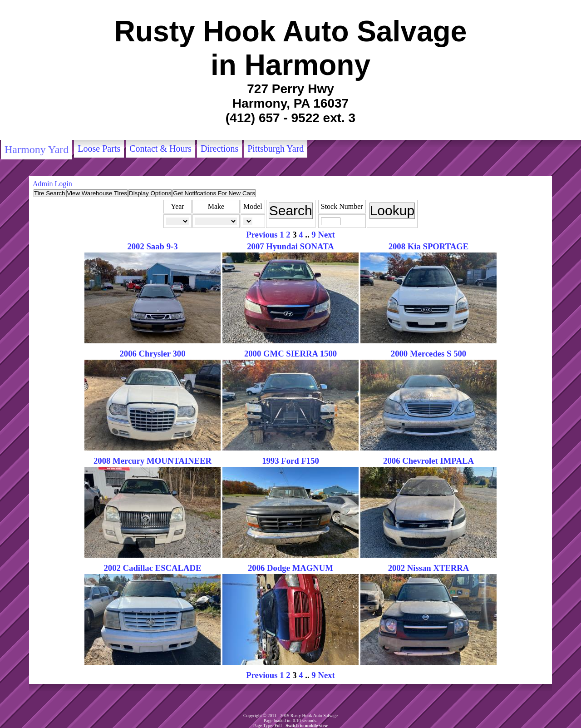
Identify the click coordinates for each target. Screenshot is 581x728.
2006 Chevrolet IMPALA (428, 461)
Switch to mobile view (307, 726)
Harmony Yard (37, 149)
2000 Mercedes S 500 (428, 354)
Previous (262, 235)
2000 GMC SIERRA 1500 (290, 354)
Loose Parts (99, 149)
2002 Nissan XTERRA (429, 568)
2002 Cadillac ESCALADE (152, 568)
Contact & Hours (160, 149)
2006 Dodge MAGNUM (290, 568)
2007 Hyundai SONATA (290, 246)
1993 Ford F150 (290, 461)
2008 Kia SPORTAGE (429, 246)
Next (326, 235)
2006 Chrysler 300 (152, 354)
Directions (219, 149)
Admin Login (52, 184)
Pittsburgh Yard (276, 149)
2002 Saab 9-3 (152, 246)
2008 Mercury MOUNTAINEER (153, 461)
